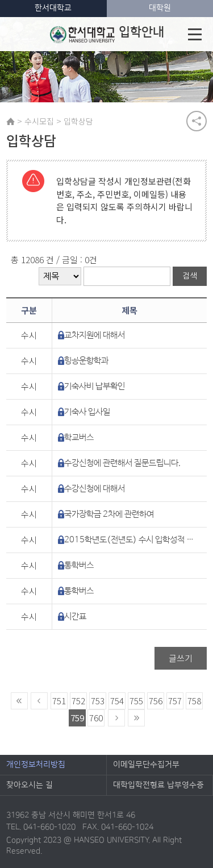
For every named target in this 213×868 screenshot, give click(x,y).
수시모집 (39, 121)
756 (156, 701)
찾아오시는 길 (30, 785)
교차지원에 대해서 (95, 335)
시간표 (75, 616)
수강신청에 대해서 (95, 489)
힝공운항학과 (86, 361)
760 (96, 718)
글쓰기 (181, 658)
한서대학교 (53, 8)
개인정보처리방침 (36, 765)
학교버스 (79, 437)
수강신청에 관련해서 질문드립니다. (122, 463)
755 (136, 701)
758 (194, 701)
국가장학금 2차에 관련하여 (109, 514)
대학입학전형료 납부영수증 (158, 785)
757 (175, 701)
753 (98, 701)
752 (78, 701)
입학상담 (78, 121)
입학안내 (107, 34)
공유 (197, 121)
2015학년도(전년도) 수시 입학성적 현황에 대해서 (131, 540)
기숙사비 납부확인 (95, 386)
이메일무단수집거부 (146, 765)
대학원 (160, 8)
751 (59, 701)
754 (117, 701)
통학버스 (79, 565)
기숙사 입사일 (87, 412)
